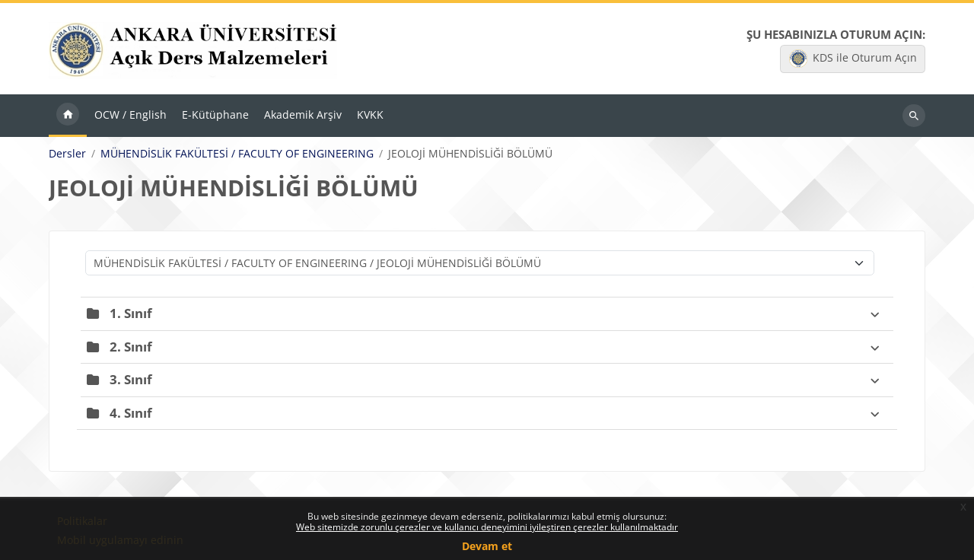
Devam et (487, 546)
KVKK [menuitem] (370, 115)
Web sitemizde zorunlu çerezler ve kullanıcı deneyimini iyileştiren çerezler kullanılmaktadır (487, 527)
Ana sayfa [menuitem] (68, 116)
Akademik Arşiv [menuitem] (303, 115)
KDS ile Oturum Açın (853, 59)
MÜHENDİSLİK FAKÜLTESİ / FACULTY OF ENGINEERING (237, 154)
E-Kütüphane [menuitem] (215, 115)
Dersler (67, 154)
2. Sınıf (131, 347)
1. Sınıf (131, 313)
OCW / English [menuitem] (131, 115)
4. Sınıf (131, 413)
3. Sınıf (131, 379)
